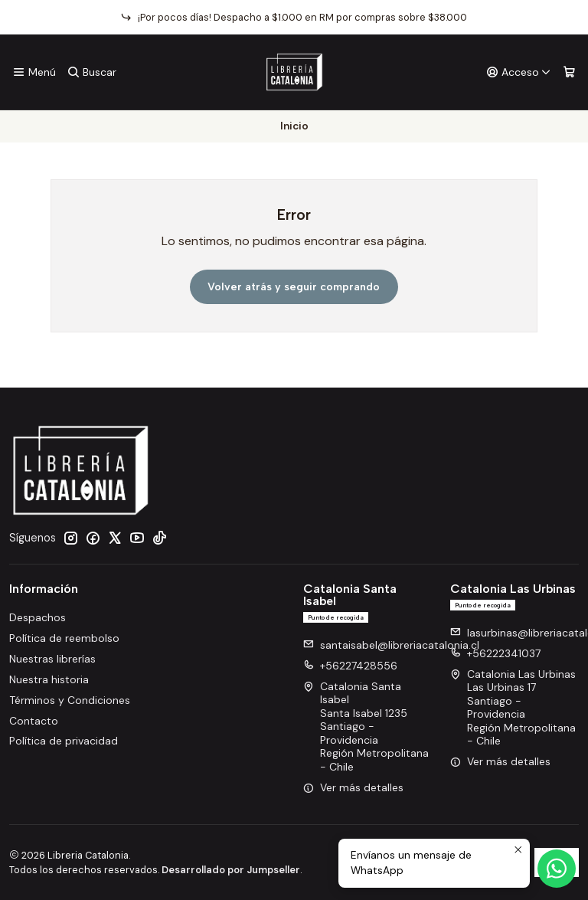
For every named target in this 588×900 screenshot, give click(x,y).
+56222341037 (495, 653)
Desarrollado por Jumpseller (231, 870)
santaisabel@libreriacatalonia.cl (391, 645)
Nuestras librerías (52, 659)
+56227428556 (350, 666)
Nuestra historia (49, 679)
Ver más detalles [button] (353, 787)
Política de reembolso (64, 638)
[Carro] (569, 72)
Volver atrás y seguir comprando (294, 287)
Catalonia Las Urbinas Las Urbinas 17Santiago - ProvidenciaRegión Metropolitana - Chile (513, 708)
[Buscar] (91, 72)
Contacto (34, 721)
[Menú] (34, 72)
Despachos (38, 617)
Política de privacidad (64, 741)
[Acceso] (519, 72)
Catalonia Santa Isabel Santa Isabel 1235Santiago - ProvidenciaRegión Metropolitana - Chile (366, 727)
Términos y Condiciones (70, 700)
